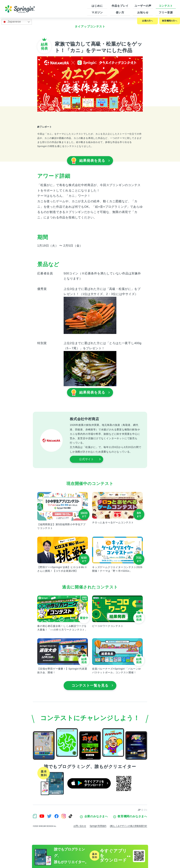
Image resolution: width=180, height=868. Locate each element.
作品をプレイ (120, 6)
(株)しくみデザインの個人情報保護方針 (128, 826)
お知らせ (143, 12)
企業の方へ (147, 21)
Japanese (12, 22)
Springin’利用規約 (98, 826)
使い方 (120, 12)
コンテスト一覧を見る (92, 685)
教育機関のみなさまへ (130, 816)
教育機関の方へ (170, 21)
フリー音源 (166, 12)
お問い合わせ (80, 826)
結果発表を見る (91, 161)
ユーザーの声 (143, 6)
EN (145, 810)
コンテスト (166, 6)
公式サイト (90, 459)
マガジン (97, 12)
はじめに (97, 6)
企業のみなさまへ (94, 816)
